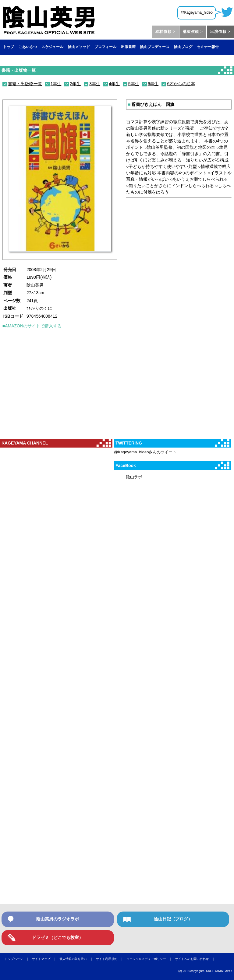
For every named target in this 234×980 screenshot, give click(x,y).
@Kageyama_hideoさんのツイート (145, 452)
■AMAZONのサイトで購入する (32, 326)
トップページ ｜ (18, 959)
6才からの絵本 (181, 84)
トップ (9, 47)
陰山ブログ (183, 47)
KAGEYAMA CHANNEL (25, 443)
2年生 (75, 84)
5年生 (134, 84)
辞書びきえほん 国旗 (151, 104)
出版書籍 (128, 47)
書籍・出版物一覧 (19, 70)
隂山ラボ (134, 477)
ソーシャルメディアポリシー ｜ (151, 959)
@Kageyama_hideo (197, 12)
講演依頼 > (193, 32)
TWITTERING (129, 443)
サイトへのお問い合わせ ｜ (197, 959)
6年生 (153, 84)
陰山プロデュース (155, 47)
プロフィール (105, 47)
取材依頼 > (165, 32)
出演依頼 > (220, 32)
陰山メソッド (79, 47)
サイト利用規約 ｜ (111, 959)
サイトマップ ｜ (46, 959)
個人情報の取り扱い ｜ (78, 959)
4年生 (114, 84)
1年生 (56, 84)
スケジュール (52, 47)
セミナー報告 (208, 47)
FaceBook (126, 466)
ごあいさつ (28, 47)
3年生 (95, 84)
